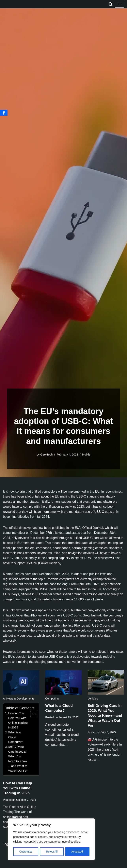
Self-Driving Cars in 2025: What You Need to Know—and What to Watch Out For (18, 760)
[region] (51, 839)
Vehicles (93, 699)
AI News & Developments (19, 699)
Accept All (77, 852)
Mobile (86, 455)
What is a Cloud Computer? (16, 738)
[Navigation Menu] (119, 4)
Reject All (52, 852)
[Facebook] (4, 113)
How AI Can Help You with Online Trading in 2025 (18, 721)
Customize (26, 852)
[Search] (111, 4)
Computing (52, 699)
